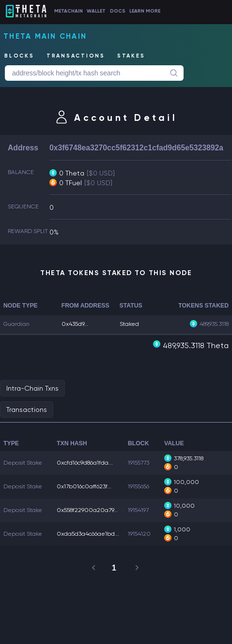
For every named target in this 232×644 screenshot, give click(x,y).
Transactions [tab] (27, 410)
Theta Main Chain (45, 36)
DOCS (118, 11)
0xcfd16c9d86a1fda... (85, 463)
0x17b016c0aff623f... (84, 486)
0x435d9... (75, 324)
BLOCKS (19, 56)
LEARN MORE (145, 11)
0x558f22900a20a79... (87, 510)
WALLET (96, 11)
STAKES (131, 56)
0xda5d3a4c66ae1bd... (88, 534)
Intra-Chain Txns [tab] (32, 388)
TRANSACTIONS (76, 56)
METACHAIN (69, 11)
